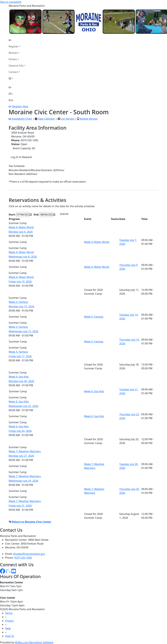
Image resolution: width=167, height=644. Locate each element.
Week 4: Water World (21, 227)
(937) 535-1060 (23, 558)
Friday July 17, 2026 (20, 356)
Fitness (13, 59)
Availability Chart (20, 119)
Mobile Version (89, 119)
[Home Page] (17, 40)
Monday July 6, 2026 (21, 232)
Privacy (9, 621)
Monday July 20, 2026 (21, 381)
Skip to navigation (11, 2)
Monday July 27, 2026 (21, 456)
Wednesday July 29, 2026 (23, 481)
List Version (68, 119)
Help (8, 628)
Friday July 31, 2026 (20, 506)
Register (14, 46)
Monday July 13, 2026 (21, 306)
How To (10, 636)
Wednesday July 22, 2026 (23, 406)
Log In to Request (21, 157)
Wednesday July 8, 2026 (23, 257)
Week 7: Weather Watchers (25, 451)
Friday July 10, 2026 (20, 282)
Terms (9, 613)
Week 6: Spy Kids (19, 377)
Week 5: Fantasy (18, 302)
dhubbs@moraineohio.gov (29, 554)
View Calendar (46, 119)
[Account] (17, 78)
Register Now (20, 106)
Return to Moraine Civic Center (32, 522)
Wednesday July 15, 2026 (23, 331)
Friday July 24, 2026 (20, 431)
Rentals (13, 53)
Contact (13, 72)
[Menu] (11, 100)
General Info (16, 66)
